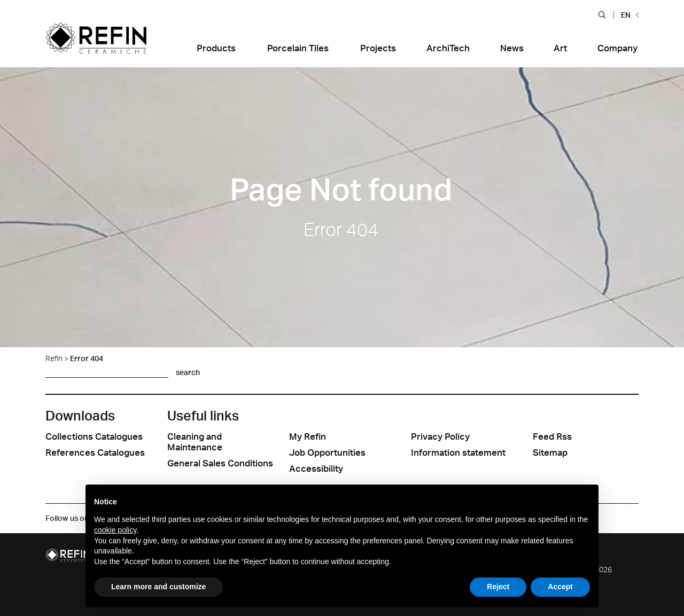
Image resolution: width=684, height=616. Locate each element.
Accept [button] (560, 587)
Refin (54, 358)
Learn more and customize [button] (158, 587)
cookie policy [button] (115, 530)
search (188, 372)
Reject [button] (498, 587)
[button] (602, 14)
